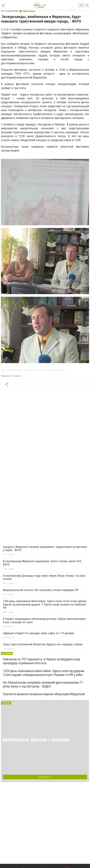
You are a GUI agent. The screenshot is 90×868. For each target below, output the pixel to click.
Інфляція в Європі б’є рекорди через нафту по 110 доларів (38, 633)
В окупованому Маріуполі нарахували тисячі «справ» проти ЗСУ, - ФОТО (43, 563)
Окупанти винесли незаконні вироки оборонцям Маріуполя (44, 694)
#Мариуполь (6, 376)
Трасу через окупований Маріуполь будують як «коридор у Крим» (43, 644)
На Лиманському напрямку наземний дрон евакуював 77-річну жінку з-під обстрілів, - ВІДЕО (43, 684)
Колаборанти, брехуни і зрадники (36, 740)
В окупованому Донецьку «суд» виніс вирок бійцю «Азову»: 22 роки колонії (44, 577)
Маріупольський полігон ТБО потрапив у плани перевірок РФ (41, 590)
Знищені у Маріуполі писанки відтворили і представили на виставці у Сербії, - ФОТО (45, 549)
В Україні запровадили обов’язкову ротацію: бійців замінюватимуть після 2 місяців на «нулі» (45, 621)
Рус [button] (81, 5)
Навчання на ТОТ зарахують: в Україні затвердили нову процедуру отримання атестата (42, 661)
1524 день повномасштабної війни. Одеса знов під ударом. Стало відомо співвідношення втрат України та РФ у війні (44, 673)
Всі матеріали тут (45, 777)
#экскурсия (17, 376)
